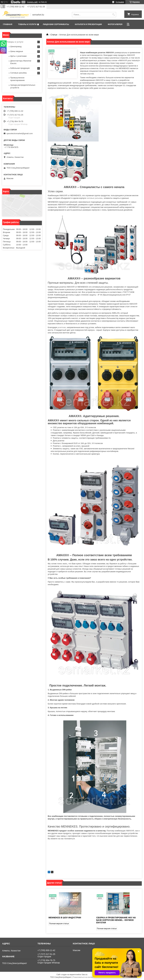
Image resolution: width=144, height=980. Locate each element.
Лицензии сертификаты (56, 24)
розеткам (62, 327)
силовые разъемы (95, 198)
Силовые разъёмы (19, 73)
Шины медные (17, 51)
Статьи (54, 35)
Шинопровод (16, 46)
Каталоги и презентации (88, 24)
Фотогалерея (115, 24)
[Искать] (114, 15)
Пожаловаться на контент (83, 977)
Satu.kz (84, 975)
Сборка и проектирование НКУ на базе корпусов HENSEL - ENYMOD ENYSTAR (116, 920)
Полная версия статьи (59, 924)
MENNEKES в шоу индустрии (65, 918)
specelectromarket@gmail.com (20, 133)
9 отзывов (120, 2)
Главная (8, 24)
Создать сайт (32, 2)
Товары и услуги (27, 24)
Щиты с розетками (18, 56)
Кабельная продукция (20, 68)
